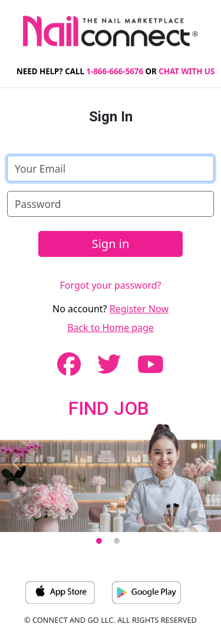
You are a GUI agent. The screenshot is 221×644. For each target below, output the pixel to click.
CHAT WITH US (187, 71)
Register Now (139, 309)
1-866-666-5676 (115, 71)
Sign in (111, 244)
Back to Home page (111, 328)
